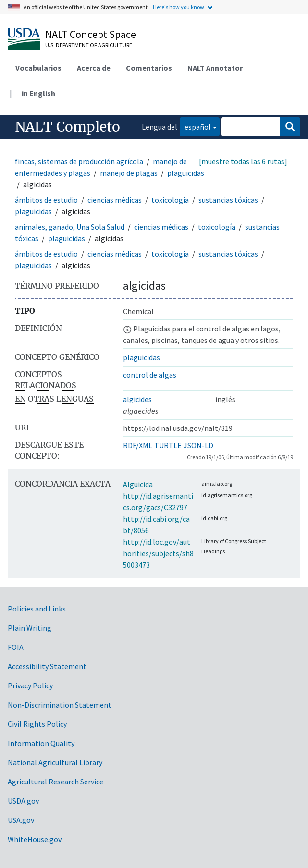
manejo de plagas (129, 173)
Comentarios (149, 68)
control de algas (150, 375)
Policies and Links (37, 609)
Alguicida (138, 484)
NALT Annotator (215, 68)
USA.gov (21, 820)
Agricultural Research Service (55, 782)
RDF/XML (138, 445)
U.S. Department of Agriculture (89, 45)
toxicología (170, 200)
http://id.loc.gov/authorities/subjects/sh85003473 (158, 553)
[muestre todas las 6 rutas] (243, 161)
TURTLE (168, 445)
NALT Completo (68, 127)
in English (38, 93)
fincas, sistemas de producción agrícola (79, 161)
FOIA (16, 647)
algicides (137, 399)
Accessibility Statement (47, 666)
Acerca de (94, 68)
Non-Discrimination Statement (60, 705)
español (195, 126)
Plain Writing (30, 628)
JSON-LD (198, 445)
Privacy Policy (30, 685)
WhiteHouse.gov (35, 839)
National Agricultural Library (55, 762)
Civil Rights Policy (37, 724)
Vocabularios (38, 68)
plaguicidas (186, 173)
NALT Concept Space (91, 34)
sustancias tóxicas (228, 200)
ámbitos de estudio (46, 200)
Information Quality (41, 743)
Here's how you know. (179, 7)
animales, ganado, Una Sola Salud (70, 227)
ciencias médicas (115, 200)
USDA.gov (23, 801)
